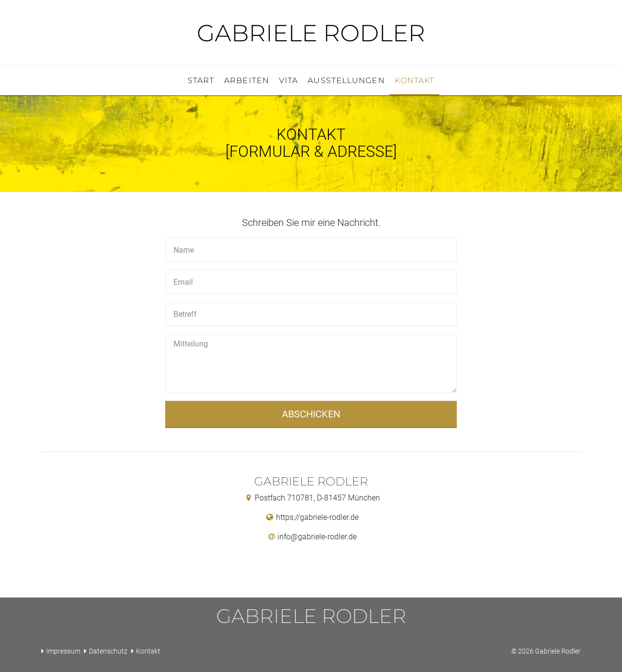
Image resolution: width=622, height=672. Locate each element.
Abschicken (311, 414)
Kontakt (148, 651)
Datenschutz (108, 651)
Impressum (63, 651)
